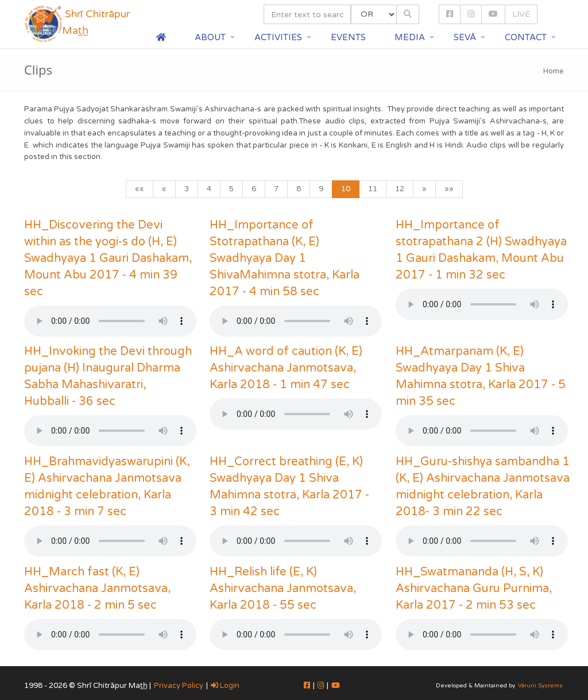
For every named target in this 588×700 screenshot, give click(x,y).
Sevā (465, 37)
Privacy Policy (179, 686)
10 (346, 189)
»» (449, 189)
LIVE (521, 14)
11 (373, 189)
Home (554, 71)
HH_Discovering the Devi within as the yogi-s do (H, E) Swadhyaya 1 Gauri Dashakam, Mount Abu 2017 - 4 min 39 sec (108, 258)
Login (225, 686)
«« (140, 189)
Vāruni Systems (540, 686)
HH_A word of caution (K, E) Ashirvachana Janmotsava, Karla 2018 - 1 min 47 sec (286, 368)
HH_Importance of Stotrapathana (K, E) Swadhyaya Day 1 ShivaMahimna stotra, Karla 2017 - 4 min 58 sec (285, 258)
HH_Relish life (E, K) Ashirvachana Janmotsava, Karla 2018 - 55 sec (283, 589)
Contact (526, 37)
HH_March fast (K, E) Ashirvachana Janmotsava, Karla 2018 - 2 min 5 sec (97, 589)
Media (410, 37)
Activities (278, 37)
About (210, 37)
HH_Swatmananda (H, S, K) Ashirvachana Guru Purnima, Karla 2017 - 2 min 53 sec (474, 589)
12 (400, 189)
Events (348, 37)
